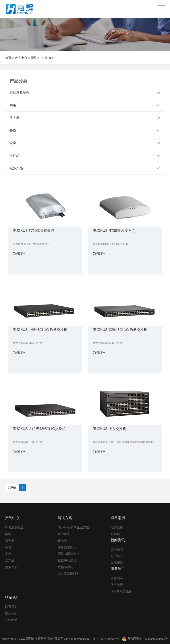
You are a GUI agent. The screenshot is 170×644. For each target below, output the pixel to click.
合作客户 (117, 534)
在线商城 (11, 620)
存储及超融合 (14, 527)
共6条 (12, 487)
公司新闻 (117, 549)
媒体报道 (117, 563)
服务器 (10, 541)
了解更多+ (19, 253)
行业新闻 (117, 556)
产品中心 (21, 58)
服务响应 (117, 585)
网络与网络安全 (69, 554)
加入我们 (11, 613)
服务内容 (117, 578)
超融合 (62, 541)
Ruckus (46, 58)
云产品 (10, 560)
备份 (8, 547)
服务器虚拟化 (67, 547)
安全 (8, 554)
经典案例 (117, 527)
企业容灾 (64, 534)
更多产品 (11, 567)
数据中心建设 (67, 560)
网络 (34, 58)
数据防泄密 (66, 567)
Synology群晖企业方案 (73, 527)
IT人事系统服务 (68, 574)
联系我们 (11, 607)
